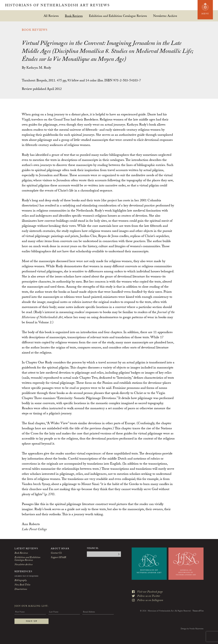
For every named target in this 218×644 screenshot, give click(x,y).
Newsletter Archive (165, 16)
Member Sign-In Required (26, 576)
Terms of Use (198, 611)
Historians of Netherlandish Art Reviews (57, 6)
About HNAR (60, 549)
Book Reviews (74, 16)
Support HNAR (58, 558)
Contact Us (56, 553)
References (23, 572)
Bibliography (21, 581)
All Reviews (51, 16)
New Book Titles (22, 585)
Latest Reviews (26, 549)
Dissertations (21, 589)
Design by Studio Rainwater (192, 629)
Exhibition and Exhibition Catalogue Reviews (118, 16)
